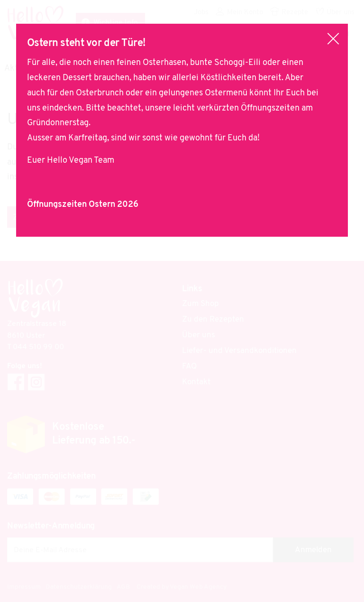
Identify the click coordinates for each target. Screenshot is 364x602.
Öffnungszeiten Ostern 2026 (83, 205)
